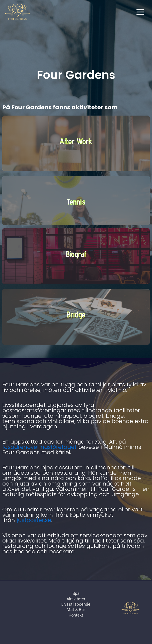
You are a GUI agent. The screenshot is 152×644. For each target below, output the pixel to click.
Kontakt (76, 615)
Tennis (76, 202)
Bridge (76, 314)
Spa (76, 593)
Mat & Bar (76, 610)
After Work (76, 141)
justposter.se (34, 520)
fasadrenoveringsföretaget (39, 447)
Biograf (76, 254)
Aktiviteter (76, 599)
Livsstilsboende (76, 604)
